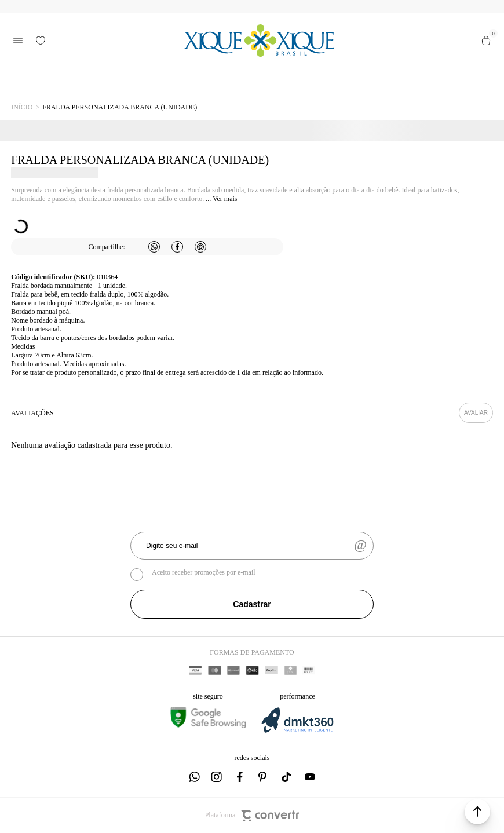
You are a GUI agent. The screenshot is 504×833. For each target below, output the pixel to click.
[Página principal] (259, 41)
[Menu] (18, 41)
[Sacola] (486, 41)
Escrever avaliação (476, 413)
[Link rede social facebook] (240, 777)
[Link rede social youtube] (310, 777)
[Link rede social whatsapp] (194, 777)
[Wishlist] (41, 41)
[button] (477, 812)
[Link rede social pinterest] (264, 777)
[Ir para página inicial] (22, 107)
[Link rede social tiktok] (287, 777)
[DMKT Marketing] (297, 731)
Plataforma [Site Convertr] (252, 816)
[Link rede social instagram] (217, 777)
